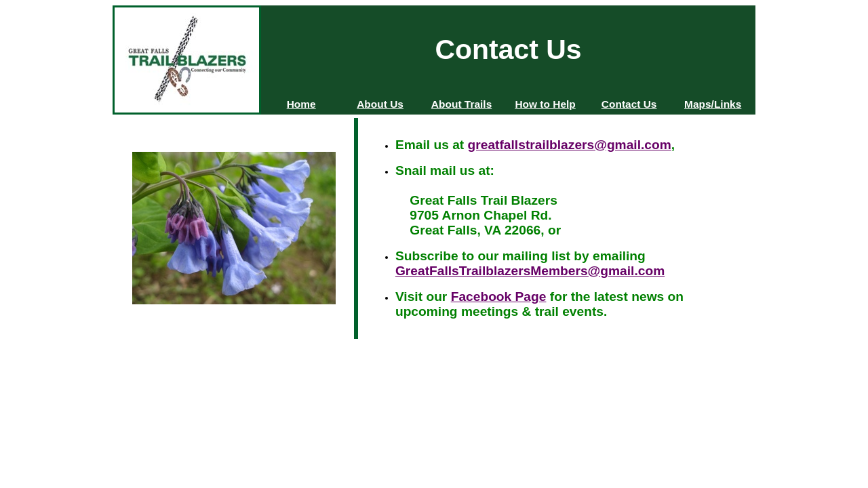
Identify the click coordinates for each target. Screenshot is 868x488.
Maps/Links (713, 104)
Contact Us (629, 104)
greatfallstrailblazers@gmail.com (570, 145)
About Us (380, 104)
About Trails (461, 104)
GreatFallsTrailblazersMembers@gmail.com (530, 271)
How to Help (545, 104)
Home (301, 104)
